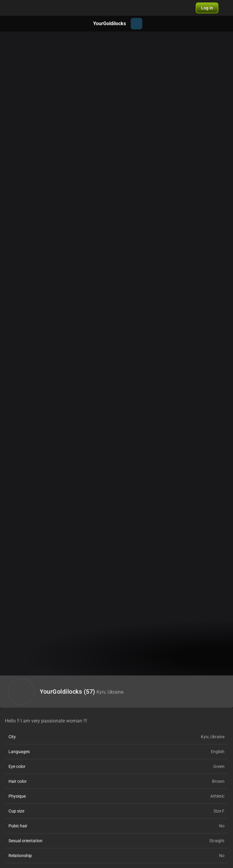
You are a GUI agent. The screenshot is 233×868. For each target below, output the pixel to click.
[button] (207, 8)
